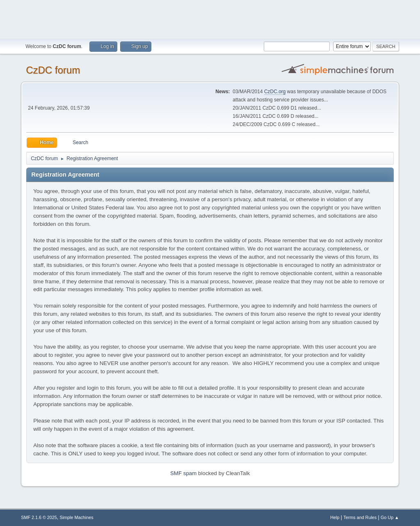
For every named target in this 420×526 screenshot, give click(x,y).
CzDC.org (275, 92)
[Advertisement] (210, 18)
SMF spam (183, 473)
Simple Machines (77, 517)
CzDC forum (53, 70)
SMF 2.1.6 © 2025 (39, 517)
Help (335, 517)
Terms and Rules (360, 517)
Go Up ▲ (390, 517)
